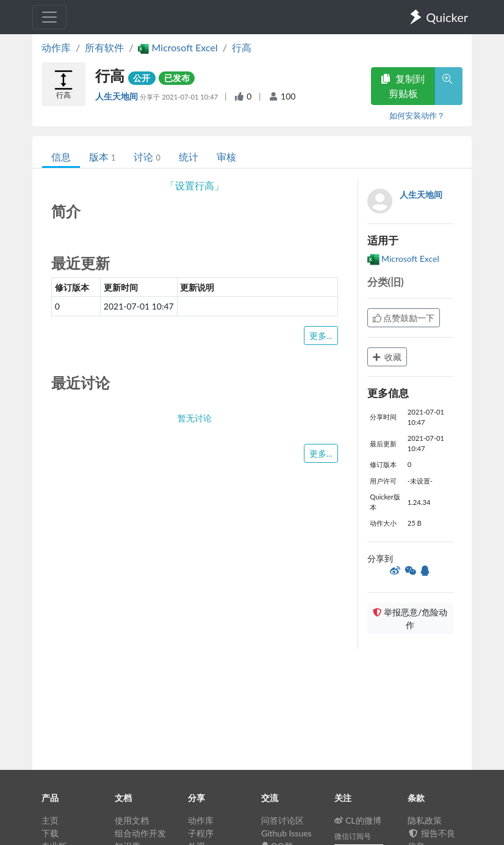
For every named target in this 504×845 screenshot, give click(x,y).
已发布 (177, 78)
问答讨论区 (283, 820)
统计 (189, 157)
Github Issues (286, 833)
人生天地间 (117, 96)
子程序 (201, 833)
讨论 (147, 157)
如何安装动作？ (417, 115)
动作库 (56, 47)
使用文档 (132, 820)
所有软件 (104, 47)
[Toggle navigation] (49, 17)
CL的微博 (358, 820)
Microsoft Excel (403, 259)
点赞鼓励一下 (404, 318)
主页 (50, 820)
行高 (242, 47)
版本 (102, 157)
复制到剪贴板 (403, 86)
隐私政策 (425, 820)
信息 (61, 157)
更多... (321, 335)
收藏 (387, 357)
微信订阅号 (353, 836)
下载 (50, 833)
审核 (226, 157)
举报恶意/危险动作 (410, 618)
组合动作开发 (140, 833)
